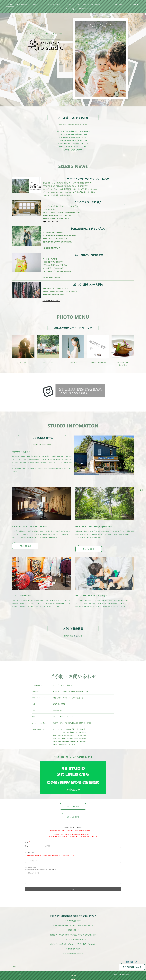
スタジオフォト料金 (72, 4)
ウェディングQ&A (60, 9)
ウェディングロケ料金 (114, 4)
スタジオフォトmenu (54, 4)
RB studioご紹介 (23, 4)
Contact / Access (85, 9)
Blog (72, 9)
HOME (10, 4)
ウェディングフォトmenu (93, 4)
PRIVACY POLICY (24, 973)
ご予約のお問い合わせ (132, 966)
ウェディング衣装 (132, 4)
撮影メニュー (38, 4)
